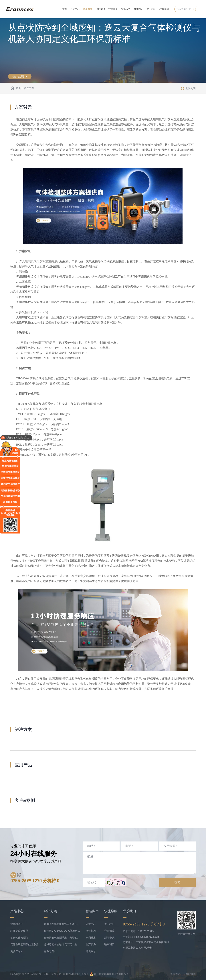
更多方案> (50, 951)
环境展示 (91, 951)
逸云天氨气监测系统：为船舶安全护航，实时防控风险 (62, 938)
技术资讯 (139, 9)
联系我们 (164, 9)
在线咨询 (20, 77)
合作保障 (109, 931)
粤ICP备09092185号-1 (76, 974)
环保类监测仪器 (19, 931)
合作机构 (91, 931)
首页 (65, 9)
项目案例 (100, 9)
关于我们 (151, 9)
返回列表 (188, 88)
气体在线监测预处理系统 (24, 944)
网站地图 (191, 974)
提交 (177, 882)
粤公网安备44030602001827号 (109, 974)
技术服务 (113, 9)
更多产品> (16, 951)
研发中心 (91, 924)
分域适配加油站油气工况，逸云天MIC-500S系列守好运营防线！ (62, 944)
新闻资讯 (109, 938)
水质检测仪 (17, 924)
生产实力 (91, 944)
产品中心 (75, 9)
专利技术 (91, 938)
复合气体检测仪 (19, 938)
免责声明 (175, 974)
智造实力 (126, 9)
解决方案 (88, 9)
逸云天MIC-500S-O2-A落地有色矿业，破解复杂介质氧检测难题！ (62, 931)
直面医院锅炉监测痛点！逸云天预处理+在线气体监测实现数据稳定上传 (62, 924)
